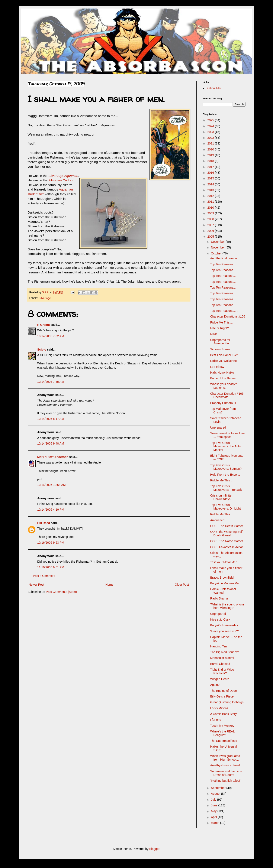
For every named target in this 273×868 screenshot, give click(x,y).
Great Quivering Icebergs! (227, 702)
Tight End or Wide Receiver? (222, 671)
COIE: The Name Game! (226, 541)
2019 (211, 155)
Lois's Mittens (219, 708)
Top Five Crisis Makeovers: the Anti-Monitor (225, 446)
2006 (211, 231)
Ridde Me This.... (221, 322)
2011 (211, 202)
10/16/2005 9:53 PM (51, 543)
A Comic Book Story (223, 714)
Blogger (154, 849)
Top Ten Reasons (222, 305)
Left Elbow (217, 367)
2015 (211, 178)
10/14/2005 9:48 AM (51, 443)
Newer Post (36, 585)
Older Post (182, 585)
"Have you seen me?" (224, 631)
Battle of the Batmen (224, 378)
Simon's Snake (220, 349)
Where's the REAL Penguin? (222, 733)
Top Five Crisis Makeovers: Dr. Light (225, 507)
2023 (211, 132)
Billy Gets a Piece (222, 696)
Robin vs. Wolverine (223, 361)
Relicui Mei (214, 88)
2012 (211, 196)
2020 (211, 149)
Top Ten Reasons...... (224, 311)
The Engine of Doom (224, 691)
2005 (211, 237)
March (216, 823)
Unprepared (218, 428)
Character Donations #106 (227, 316)
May (214, 811)
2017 (211, 167)
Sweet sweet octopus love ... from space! (227, 435)
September (219, 788)
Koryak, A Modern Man (225, 583)
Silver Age (63, 176)
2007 (211, 225)
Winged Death (220, 679)
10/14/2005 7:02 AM (51, 336)
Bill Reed (44, 523)
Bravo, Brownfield (222, 578)
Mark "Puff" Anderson (53, 457)
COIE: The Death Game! (226, 526)
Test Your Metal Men (224, 562)
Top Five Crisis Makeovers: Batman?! (226, 467)
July (214, 800)
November (218, 247)
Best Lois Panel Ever (224, 355)
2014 (211, 184)
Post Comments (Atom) (61, 592)
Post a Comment (44, 576)
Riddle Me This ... (222, 480)
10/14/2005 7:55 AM (51, 382)
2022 (211, 138)
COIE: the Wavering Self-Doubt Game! (227, 534)
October (217, 253)
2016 (211, 173)
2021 (211, 143)
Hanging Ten (218, 646)
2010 (211, 208)
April (214, 817)
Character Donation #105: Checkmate (227, 395)
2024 (211, 126)
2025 (211, 120)
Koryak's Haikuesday (224, 625)
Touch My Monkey (222, 726)
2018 (211, 161)
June (215, 805)
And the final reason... (225, 258)
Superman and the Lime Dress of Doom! (226, 773)
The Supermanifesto (224, 741)
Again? (215, 685)
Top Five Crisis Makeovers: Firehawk (226, 488)
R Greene (44, 325)
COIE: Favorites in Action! (227, 547)
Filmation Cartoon (61, 180)
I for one (216, 720)
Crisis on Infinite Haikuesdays (221, 497)
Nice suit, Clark (220, 620)
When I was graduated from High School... (225, 758)
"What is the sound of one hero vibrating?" (227, 606)
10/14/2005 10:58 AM (52, 485)
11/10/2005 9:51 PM (51, 567)
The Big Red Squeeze (225, 652)
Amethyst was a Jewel (225, 765)
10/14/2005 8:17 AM (51, 419)
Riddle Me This (220, 514)
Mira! (213, 334)
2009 (211, 213)
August (216, 794)
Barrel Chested (220, 664)
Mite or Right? (219, 328)
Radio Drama (219, 598)
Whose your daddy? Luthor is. (223, 386)
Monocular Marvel (222, 658)
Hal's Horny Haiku (222, 373)
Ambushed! (218, 520)
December (218, 242)
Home (109, 585)
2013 (211, 190)
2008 (211, 219)
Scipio (42, 350)
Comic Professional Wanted (223, 591)
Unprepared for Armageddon (220, 342)
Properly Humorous (223, 403)
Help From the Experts (225, 475)
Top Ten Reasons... (223, 264)
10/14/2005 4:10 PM (51, 510)
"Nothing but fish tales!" (226, 781)
